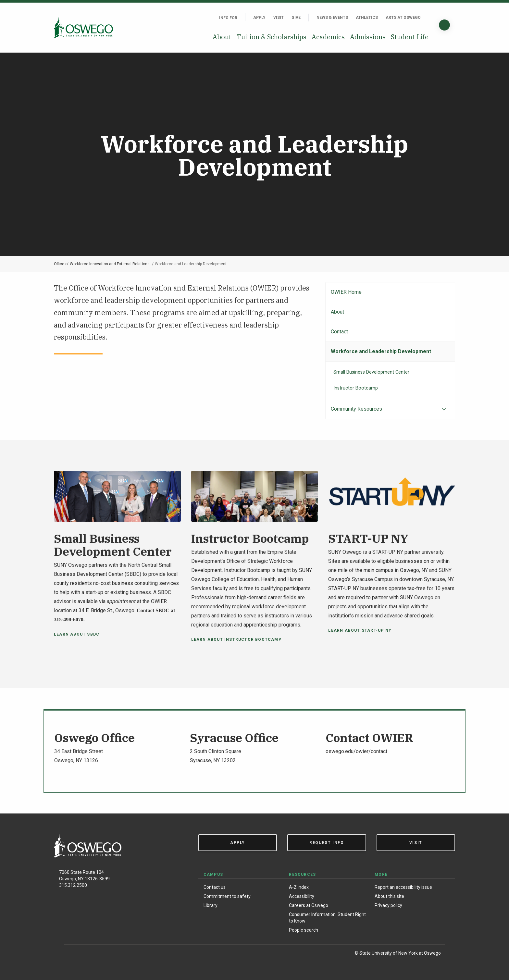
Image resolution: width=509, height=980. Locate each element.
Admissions (368, 37)
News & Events (332, 18)
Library (211, 905)
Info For (228, 18)
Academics (328, 37)
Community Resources (356, 409)
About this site (389, 896)
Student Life (410, 37)
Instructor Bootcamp (356, 388)
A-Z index (299, 887)
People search (304, 930)
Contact (339, 332)
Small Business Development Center (371, 372)
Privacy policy (388, 905)
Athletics (367, 18)
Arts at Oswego (403, 18)
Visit (279, 18)
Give (296, 18)
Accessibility (302, 896)
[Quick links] (428, 18)
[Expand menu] (444, 409)
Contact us (215, 887)
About (222, 37)
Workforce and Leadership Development (381, 351)
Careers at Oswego (309, 905)
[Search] (444, 25)
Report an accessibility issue (403, 887)
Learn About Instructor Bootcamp (236, 639)
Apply (259, 18)
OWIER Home (346, 292)
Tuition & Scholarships (272, 37)
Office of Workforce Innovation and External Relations (102, 264)
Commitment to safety (227, 896)
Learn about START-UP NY (360, 630)
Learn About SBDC (77, 634)
